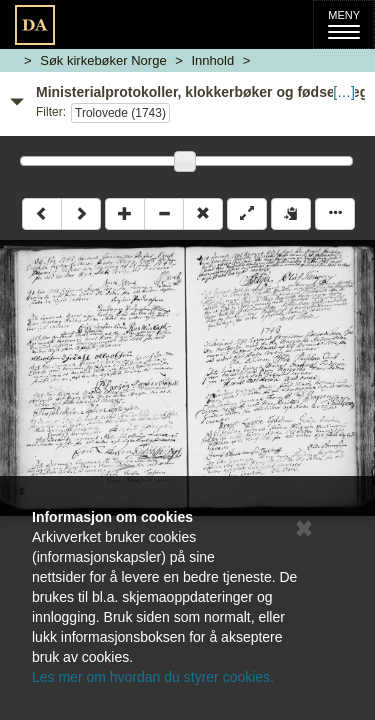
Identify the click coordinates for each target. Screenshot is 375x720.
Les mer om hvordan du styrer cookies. (153, 677)
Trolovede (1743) (120, 113)
